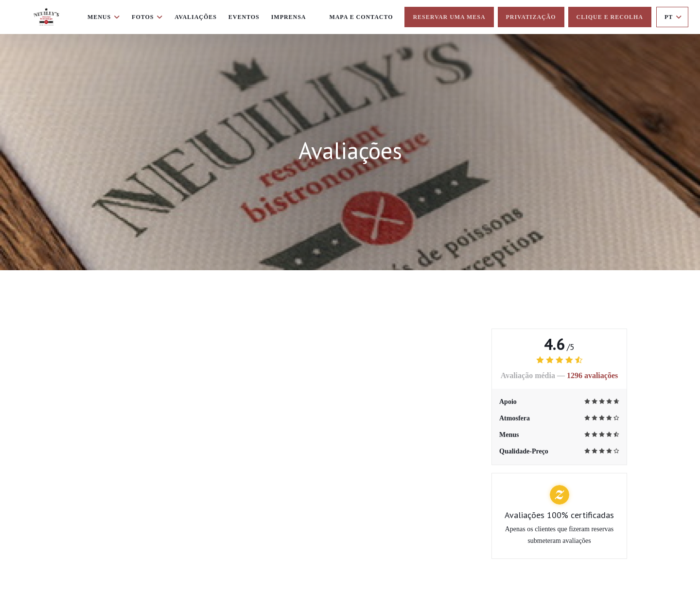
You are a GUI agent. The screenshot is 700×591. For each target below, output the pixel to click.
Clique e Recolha (610, 17)
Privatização (531, 17)
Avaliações (196, 17)
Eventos (244, 17)
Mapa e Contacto (361, 17)
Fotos (147, 17)
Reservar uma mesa (449, 17)
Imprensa (289, 17)
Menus (104, 17)
